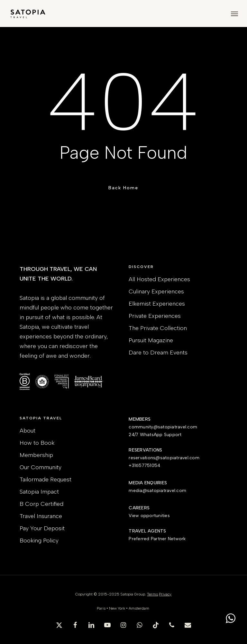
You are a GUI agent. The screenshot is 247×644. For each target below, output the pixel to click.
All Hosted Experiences (159, 279)
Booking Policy (39, 541)
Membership (36, 455)
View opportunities (149, 516)
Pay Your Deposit (42, 528)
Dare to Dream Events (158, 353)
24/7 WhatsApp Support (155, 435)
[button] (234, 13)
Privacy (165, 594)
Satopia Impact (39, 492)
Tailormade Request (46, 479)
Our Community (41, 467)
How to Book (37, 443)
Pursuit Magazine (151, 340)
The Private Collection (158, 328)
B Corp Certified (41, 504)
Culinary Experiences (156, 291)
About (27, 431)
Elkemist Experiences (157, 304)
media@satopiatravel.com (157, 491)
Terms (152, 594)
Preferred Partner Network (157, 539)
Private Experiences (155, 316)
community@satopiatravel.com (163, 427)
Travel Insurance (41, 516)
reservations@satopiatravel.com (164, 458)
